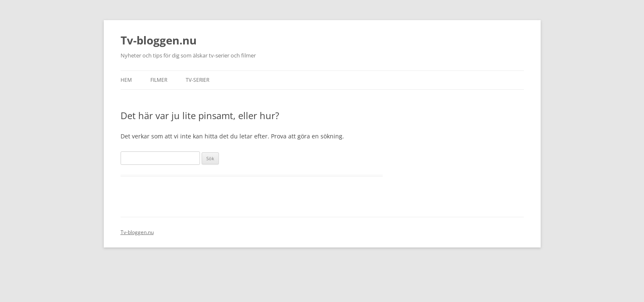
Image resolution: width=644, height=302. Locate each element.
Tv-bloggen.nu (159, 40)
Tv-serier (197, 80)
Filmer (159, 80)
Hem (126, 80)
